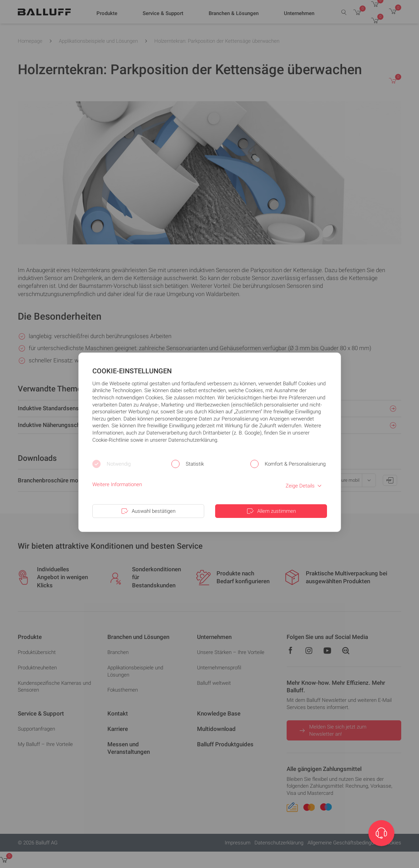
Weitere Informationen (117, 484)
